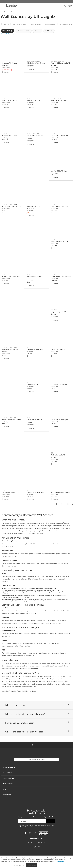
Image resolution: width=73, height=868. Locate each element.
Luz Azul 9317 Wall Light (59, 136)
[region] (36, 862)
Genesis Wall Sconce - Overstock (10, 65)
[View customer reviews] (44, 839)
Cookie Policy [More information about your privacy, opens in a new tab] (60, 862)
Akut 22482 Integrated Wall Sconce (61, 65)
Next (73, 505)
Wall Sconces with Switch (22, 24)
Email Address (23, 827)
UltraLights (45, 17)
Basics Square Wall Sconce (60, 207)
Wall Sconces (18, 11)
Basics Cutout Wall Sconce (12, 420)
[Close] (70, 858)
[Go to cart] (70, 6)
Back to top (37, 751)
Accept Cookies (32, 865)
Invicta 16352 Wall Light (59, 172)
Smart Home (7, 24)
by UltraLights (6, 68)
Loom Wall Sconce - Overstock (34, 208)
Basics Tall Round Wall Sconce (34, 422)
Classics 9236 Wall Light (10, 101)
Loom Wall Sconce (33, 101)
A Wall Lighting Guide (28, 692)
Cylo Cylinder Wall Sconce (36, 64)
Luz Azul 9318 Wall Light (59, 420)
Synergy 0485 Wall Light (35, 493)
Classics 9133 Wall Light (35, 385)
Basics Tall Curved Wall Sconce (35, 138)
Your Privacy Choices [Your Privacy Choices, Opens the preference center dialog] (19, 865)
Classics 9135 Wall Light (59, 385)
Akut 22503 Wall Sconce (59, 101)
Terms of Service (25, 833)
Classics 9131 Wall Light (59, 350)
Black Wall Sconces (56, 24)
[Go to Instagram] (35, 839)
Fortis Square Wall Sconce (11, 207)
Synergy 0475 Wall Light (11, 493)
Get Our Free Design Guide (36, 765)
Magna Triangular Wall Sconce (59, 314)
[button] (2, 6)
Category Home (4, 11)
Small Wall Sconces (40, 24)
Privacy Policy (50, 831)
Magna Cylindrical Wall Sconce (35, 278)
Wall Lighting (11, 11)
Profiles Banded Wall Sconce (58, 457)
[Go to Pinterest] (30, 839)
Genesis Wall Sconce (10, 136)
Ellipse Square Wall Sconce (60, 493)
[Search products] (65, 6)
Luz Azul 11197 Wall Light (11, 277)
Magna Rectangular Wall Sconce (11, 351)
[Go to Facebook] (26, 839)
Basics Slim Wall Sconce (59, 242)
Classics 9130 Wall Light (35, 350)
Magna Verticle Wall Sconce (61, 277)
